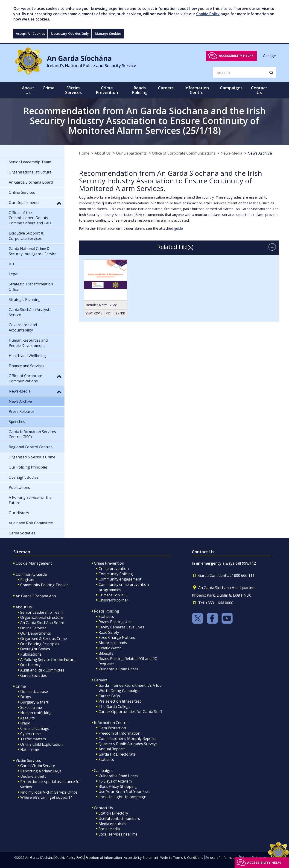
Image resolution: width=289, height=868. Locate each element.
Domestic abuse (34, 692)
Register (28, 580)
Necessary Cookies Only (70, 34)
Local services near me (118, 834)
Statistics (106, 616)
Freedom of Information (119, 733)
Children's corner (113, 600)
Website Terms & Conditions (182, 858)
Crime (21, 686)
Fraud (25, 723)
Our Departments (131, 153)
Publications (31, 654)
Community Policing (116, 574)
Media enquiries (112, 824)
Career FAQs (109, 696)
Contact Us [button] (259, 90)
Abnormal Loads (113, 643)
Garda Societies (34, 675)
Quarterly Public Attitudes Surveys (128, 744)
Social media (109, 829)
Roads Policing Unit (115, 622)
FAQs (80, 858)
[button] (59, 203)
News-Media (231, 153)
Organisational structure (42, 617)
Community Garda (31, 574)
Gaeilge (269, 56)
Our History (30, 665)
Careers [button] (166, 88)
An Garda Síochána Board (42, 623)
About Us (103, 153)
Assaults (28, 718)
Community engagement (120, 579)
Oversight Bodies (35, 649)
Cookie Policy (208, 14)
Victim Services (28, 760)
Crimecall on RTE (113, 595)
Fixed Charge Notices (117, 637)
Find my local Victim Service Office (49, 792)
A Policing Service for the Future (48, 660)
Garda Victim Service (38, 766)
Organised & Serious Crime (44, 639)
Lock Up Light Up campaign (122, 797)
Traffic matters (33, 739)
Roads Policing (107, 611)
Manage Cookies (108, 34)
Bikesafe (106, 653)
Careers (101, 680)
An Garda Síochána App (36, 596)
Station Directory (113, 813)
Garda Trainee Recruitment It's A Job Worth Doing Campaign (130, 688)
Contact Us (103, 808)
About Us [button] (28, 90)
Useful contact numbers (119, 818)
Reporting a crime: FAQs (41, 771)
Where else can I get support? (46, 797)
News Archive (260, 153)
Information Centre (111, 723)
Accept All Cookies (30, 34)
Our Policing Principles (40, 644)
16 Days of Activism (115, 781)
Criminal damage (35, 728)
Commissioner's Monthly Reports (127, 739)
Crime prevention (114, 569)
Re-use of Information (222, 858)
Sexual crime (31, 707)
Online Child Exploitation (41, 744)
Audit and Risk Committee (42, 670)
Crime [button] (49, 88)
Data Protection (112, 728)
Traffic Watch (110, 648)
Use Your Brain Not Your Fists (124, 792)
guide (178, 228)
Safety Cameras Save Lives (121, 627)
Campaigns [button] (231, 88)
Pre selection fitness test (120, 701)
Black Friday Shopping (118, 786)
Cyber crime (31, 734)
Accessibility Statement (141, 858)
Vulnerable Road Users (118, 669)
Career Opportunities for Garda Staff (130, 712)
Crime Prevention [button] (107, 90)
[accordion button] (272, 247)
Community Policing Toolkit (44, 585)
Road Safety (109, 632)
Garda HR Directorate (117, 754)
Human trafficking (36, 713)
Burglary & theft (34, 702)
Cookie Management (34, 563)
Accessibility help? (236, 56)
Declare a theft (33, 776)
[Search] (240, 72)
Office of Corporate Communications (184, 153)
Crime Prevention (109, 563)
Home (84, 153)
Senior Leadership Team (41, 612)
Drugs (26, 697)
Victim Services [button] (73, 90)
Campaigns (104, 771)
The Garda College (115, 707)
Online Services (33, 628)
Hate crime (30, 750)
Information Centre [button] (197, 90)
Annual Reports (112, 749)
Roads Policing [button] (140, 90)
